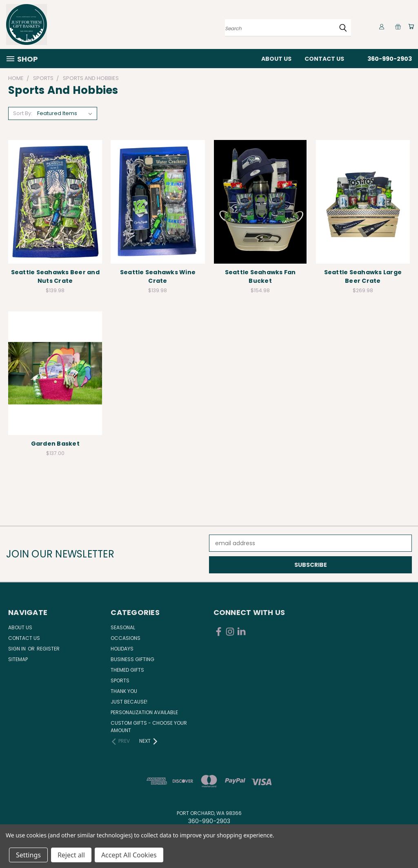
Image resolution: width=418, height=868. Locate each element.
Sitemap (18, 659)
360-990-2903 (390, 59)
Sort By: (23, 113)
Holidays (122, 649)
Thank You (124, 691)
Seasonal (123, 627)
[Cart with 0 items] (410, 27)
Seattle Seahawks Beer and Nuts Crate (55, 276)
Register (48, 649)
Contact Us (324, 59)
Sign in (18, 649)
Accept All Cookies (129, 855)
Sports (120, 680)
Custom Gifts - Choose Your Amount (149, 727)
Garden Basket (55, 444)
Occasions (126, 638)
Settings (28, 855)
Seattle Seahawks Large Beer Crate (363, 276)
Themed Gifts (127, 670)
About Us (276, 59)
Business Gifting (132, 659)
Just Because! (129, 702)
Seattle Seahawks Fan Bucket (260, 276)
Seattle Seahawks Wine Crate (158, 276)
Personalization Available (144, 712)
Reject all (71, 855)
